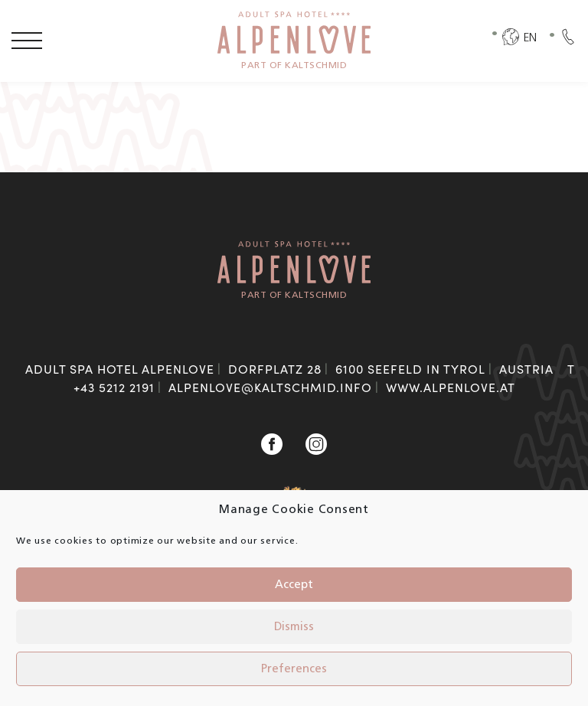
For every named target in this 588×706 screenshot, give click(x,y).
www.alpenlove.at (451, 387)
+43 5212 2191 (114, 387)
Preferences (294, 669)
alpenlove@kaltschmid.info (270, 387)
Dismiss (294, 627)
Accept (294, 585)
